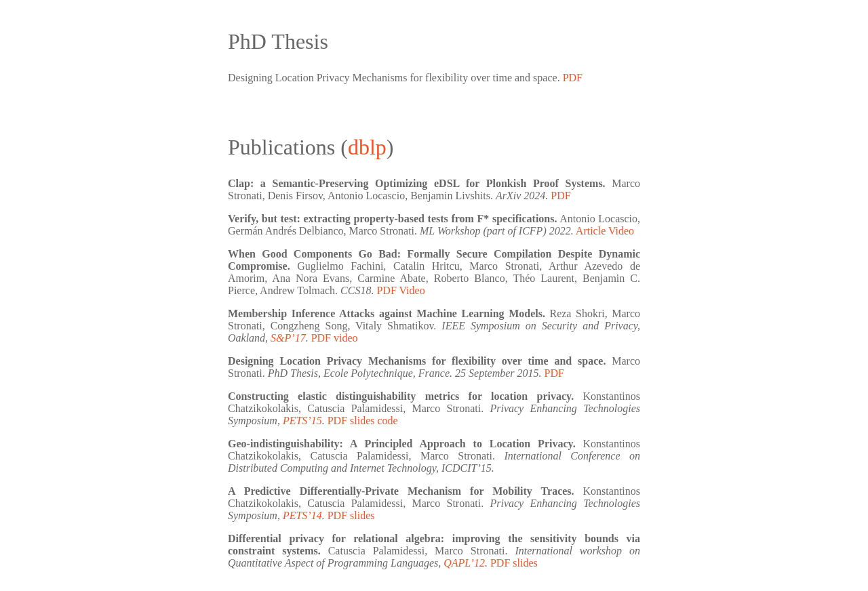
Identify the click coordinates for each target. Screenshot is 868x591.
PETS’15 (302, 421)
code (387, 421)
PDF (573, 78)
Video (621, 231)
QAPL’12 (464, 563)
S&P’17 (288, 338)
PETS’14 (302, 515)
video (346, 338)
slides (362, 421)
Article (591, 231)
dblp (367, 147)
